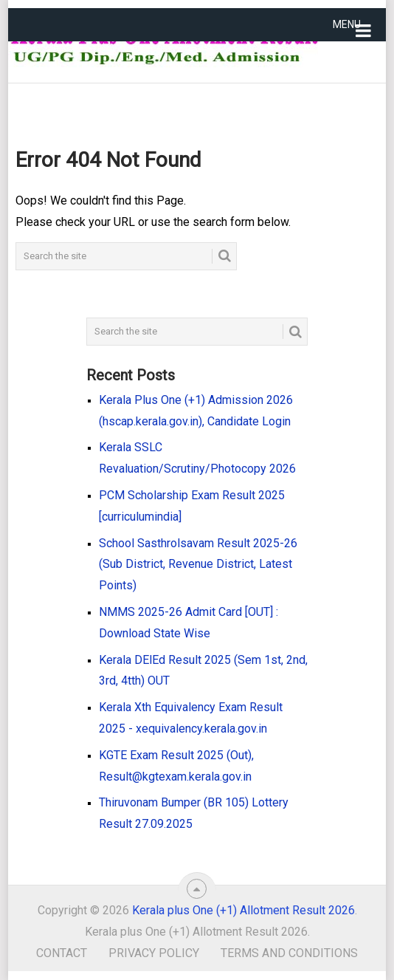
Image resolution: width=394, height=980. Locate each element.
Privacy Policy (154, 953)
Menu (347, 24)
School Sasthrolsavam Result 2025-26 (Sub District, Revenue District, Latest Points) (198, 565)
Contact (62, 953)
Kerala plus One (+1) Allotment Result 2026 (243, 910)
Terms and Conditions (289, 953)
